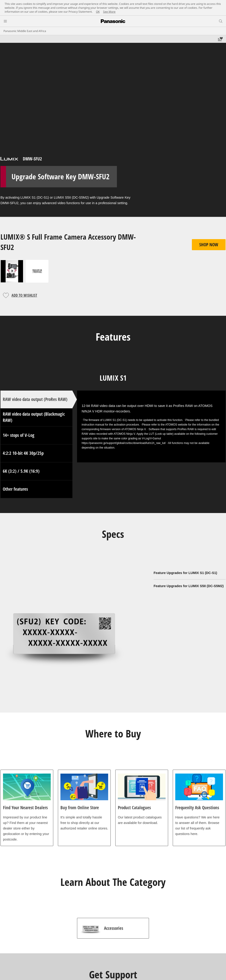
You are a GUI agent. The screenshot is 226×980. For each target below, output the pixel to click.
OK (98, 12)
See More (109, 12)
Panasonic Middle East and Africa (25, 31)
